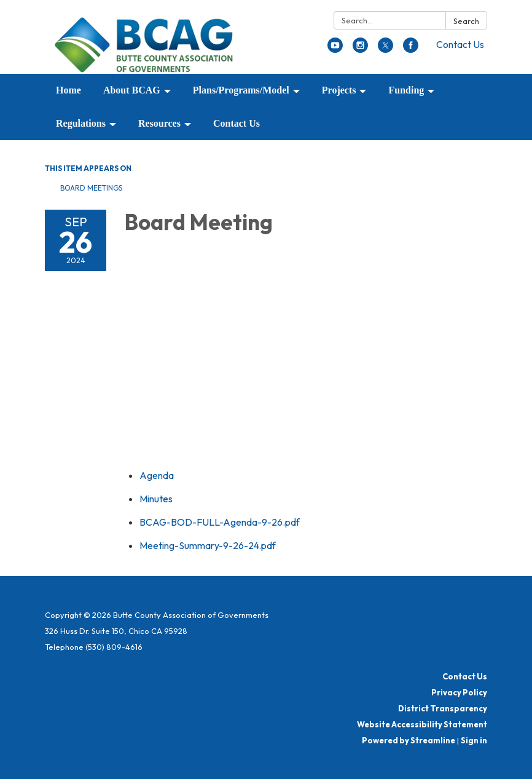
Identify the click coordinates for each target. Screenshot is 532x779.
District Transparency (443, 708)
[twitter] (385, 49)
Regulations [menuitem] (81, 123)
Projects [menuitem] (339, 90)
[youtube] (335, 49)
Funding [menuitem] (406, 90)
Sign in (474, 740)
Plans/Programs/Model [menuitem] (241, 90)
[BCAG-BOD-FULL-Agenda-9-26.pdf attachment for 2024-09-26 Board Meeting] (220, 522)
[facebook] (411, 49)
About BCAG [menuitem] (132, 90)
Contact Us (460, 44)
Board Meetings (91, 188)
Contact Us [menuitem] (237, 123)
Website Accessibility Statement (422, 724)
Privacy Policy (459, 692)
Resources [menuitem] (159, 123)
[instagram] (360, 49)
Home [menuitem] (68, 90)
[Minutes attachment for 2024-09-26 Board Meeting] (156, 499)
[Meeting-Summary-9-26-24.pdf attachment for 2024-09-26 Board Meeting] (208, 545)
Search (466, 21)
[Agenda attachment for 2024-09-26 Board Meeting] (157, 475)
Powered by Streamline (409, 740)
